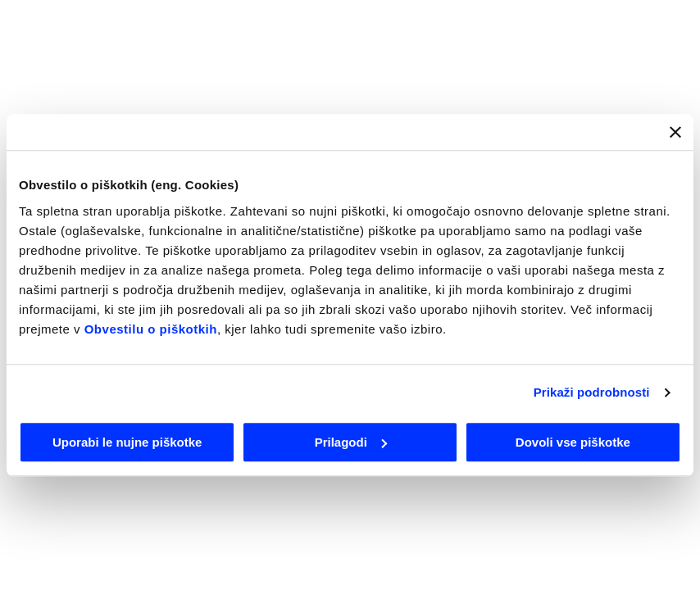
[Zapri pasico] (675, 132)
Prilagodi (351, 442)
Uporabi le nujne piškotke (127, 442)
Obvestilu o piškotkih (151, 329)
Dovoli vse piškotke (573, 442)
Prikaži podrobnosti (592, 392)
